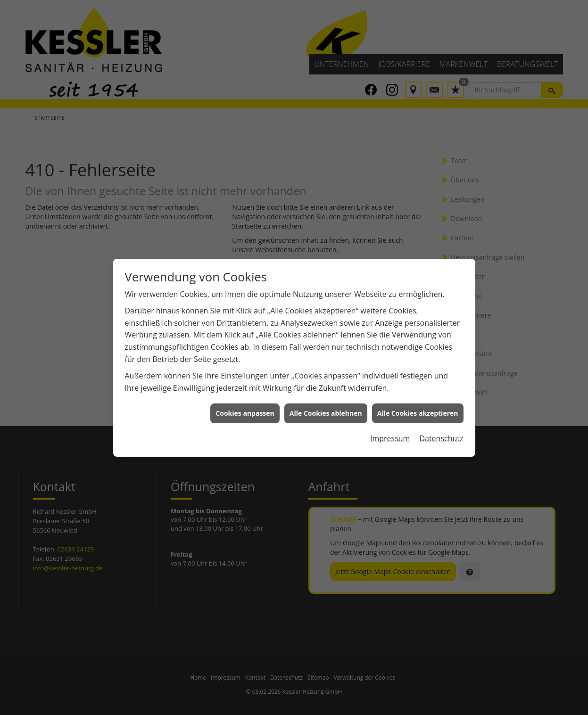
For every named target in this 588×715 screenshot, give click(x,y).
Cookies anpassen (245, 406)
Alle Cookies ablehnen (326, 406)
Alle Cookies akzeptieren (418, 406)
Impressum (390, 431)
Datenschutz (441, 431)
